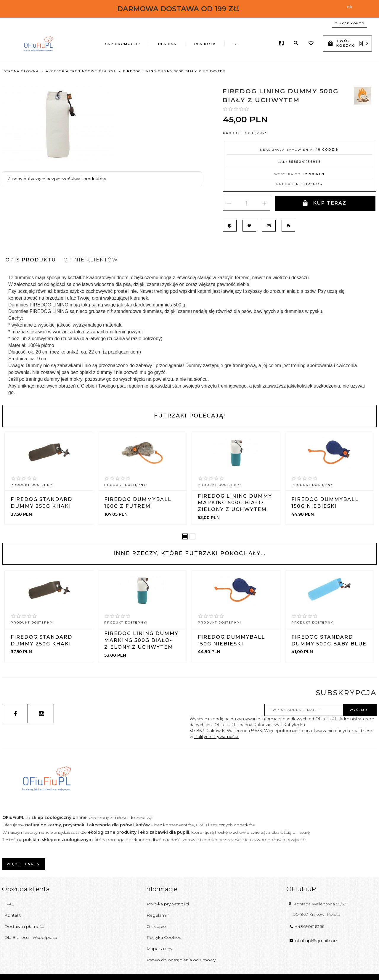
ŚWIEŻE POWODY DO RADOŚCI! (216, 43)
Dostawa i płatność (24, 926)
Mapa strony (159, 949)
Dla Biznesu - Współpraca (31, 937)
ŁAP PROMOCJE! (92, 43)
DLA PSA (131, 43)
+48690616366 (307, 926)
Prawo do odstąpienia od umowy (181, 960)
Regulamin (158, 915)
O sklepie (156, 926)
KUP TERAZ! (325, 203)
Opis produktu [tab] (31, 260)
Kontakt (13, 915)
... (262, 42)
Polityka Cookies (164, 937)
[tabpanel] (189, 335)
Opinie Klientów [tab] (91, 260)
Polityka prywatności (168, 904)
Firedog (313, 184)
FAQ (9, 904)
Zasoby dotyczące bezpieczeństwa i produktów (57, 179)
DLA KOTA (164, 43)
